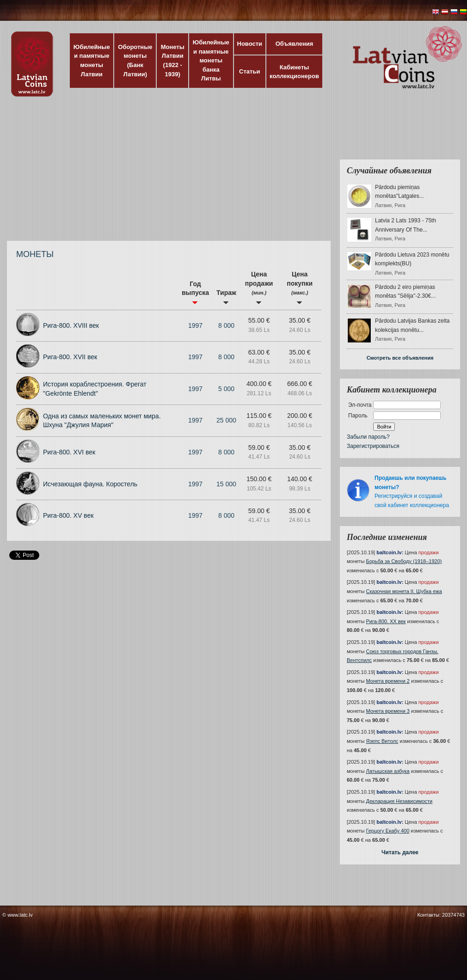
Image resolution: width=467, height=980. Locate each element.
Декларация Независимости (399, 801)
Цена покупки (300, 287)
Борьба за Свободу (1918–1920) (404, 561)
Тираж (226, 297)
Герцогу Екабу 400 (388, 831)
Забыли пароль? (368, 437)
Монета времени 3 (388, 711)
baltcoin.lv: (390, 552)
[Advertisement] (120, 173)
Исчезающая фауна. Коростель (90, 484)
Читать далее (400, 852)
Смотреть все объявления (400, 358)
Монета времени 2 (388, 681)
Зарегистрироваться (373, 446)
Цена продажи (259, 287)
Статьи (249, 71)
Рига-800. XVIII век (71, 325)
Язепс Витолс (382, 741)
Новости (250, 44)
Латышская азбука (388, 771)
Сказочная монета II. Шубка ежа (404, 591)
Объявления (295, 44)
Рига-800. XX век (386, 621)
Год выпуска (195, 292)
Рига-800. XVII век (70, 357)
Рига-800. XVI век (69, 452)
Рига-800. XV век (68, 515)
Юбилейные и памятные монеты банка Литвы (211, 60)
